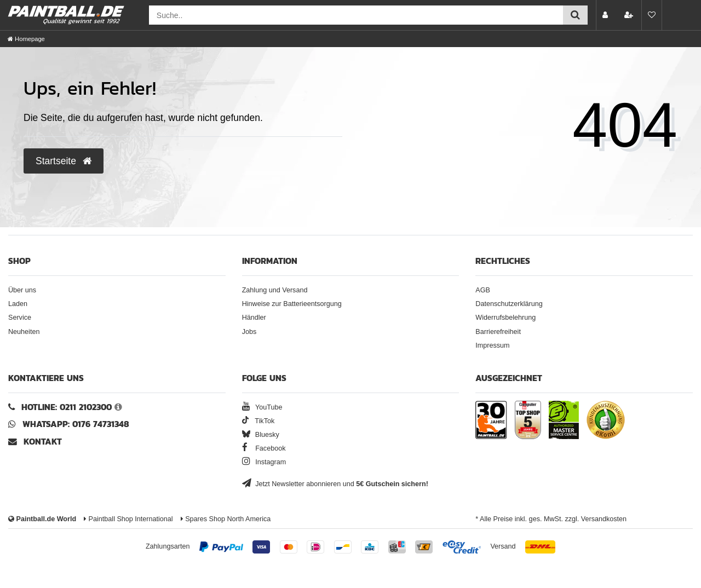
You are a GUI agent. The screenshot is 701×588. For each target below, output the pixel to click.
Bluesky (261, 435)
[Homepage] (26, 39)
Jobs (249, 332)
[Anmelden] (606, 15)
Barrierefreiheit (498, 332)
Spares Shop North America (226, 519)
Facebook (264, 448)
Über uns (22, 290)
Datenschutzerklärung (509, 304)
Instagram (264, 462)
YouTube (262, 407)
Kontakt (43, 442)
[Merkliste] (652, 15)
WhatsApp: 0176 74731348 (76, 424)
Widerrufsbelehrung (505, 318)
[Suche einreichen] (575, 15)
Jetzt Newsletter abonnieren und (335, 484)
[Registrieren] (630, 15)
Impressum (492, 345)
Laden (18, 304)
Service (20, 318)
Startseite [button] (64, 161)
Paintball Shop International (128, 519)
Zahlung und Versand (275, 290)
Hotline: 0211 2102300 (67, 407)
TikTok (258, 421)
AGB (483, 290)
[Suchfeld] (356, 15)
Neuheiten (24, 332)
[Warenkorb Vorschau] (676, 15)
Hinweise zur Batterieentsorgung (292, 304)
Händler (254, 318)
